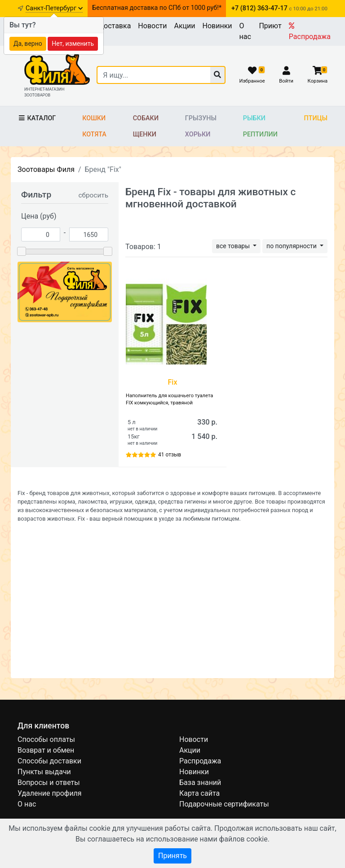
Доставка (115, 26)
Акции (184, 26)
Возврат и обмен (46, 750)
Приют (270, 26)
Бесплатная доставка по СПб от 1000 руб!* (157, 8)
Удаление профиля (50, 793)
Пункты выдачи (44, 772)
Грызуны (201, 118)
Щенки (145, 134)
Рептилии (260, 134)
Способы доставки (49, 761)
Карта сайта (199, 793)
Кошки (94, 118)
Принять (172, 856)
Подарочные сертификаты (224, 804)
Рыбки (254, 118)
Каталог (37, 118)
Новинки (217, 26)
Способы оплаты (46, 739)
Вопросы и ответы (49, 783)
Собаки (146, 118)
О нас (245, 31)
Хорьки (198, 134)
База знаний (200, 783)
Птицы (316, 118)
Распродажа (310, 31)
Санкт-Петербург (54, 8)
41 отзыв (170, 455)
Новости (152, 26)
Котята (94, 134)
